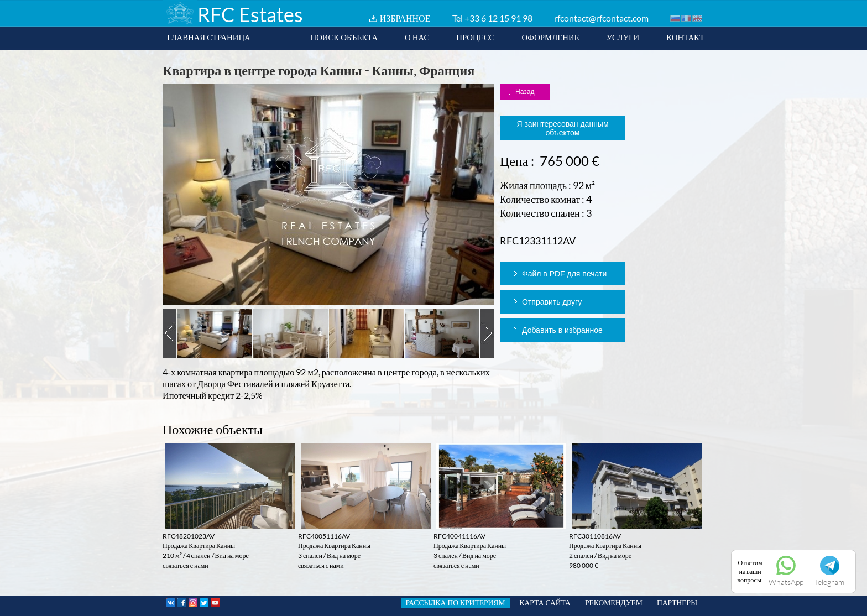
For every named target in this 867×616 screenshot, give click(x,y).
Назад (525, 92)
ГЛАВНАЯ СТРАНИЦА (209, 37)
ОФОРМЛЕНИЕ (550, 37)
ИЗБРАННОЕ (405, 18)
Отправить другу (552, 302)
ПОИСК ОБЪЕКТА (344, 37)
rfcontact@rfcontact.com (601, 18)
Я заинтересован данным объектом (562, 128)
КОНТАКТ (685, 37)
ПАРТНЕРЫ (677, 603)
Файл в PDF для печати (564, 274)
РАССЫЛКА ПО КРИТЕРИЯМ (455, 603)
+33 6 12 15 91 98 (498, 18)
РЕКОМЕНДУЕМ (614, 603)
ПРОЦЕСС (475, 37)
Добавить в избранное (562, 330)
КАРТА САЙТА (545, 603)
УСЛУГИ (623, 37)
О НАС (417, 37)
